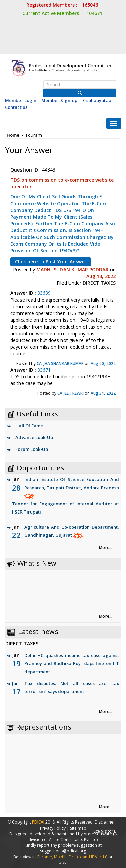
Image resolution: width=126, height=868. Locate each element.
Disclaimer (105, 822)
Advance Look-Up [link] (34, 437)
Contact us (16, 107)
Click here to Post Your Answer (51, 262)
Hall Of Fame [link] (29, 426)
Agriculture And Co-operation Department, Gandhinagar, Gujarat (66, 540)
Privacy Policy (53, 828)
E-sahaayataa (97, 100)
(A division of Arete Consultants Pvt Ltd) (73, 837)
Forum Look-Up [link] (32, 449)
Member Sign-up (59, 100)
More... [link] (106, 547)
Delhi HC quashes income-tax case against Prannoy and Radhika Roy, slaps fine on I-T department (72, 663)
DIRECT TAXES (99, 283)
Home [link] (13, 135)
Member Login (21, 100)
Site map (78, 828)
